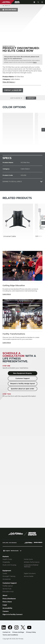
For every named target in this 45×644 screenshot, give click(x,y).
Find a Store (7, 602)
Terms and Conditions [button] (10, 635)
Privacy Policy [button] (31, 632)
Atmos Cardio (29, 576)
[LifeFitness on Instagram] (16, 627)
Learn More (7, 294)
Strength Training (9, 576)
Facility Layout (8, 586)
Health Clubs (7, 559)
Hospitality (6, 562)
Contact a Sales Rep (13, 90)
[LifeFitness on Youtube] (29, 627)
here (6, 58)
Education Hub (8, 591)
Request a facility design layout (23, 383)
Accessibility (7, 608)
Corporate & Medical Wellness (31, 566)
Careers (6, 611)
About (5, 595)
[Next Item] (43, 130)
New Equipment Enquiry (23, 373)
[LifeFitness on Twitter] (23, 627)
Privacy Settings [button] (18, 632)
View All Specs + (9, 82)
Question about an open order (22, 389)
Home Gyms (28, 559)
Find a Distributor (9, 599)
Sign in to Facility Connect (12, 614)
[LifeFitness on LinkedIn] (4, 627)
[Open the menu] (42, 2)
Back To (6, 6)
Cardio (5, 573)
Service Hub (7, 589)
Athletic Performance (32, 562)
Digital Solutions (30, 573)
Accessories (7, 579)
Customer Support (23, 378)
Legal (5, 605)
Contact (31, 98)
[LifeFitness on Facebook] (10, 627)
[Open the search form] (38, 2)
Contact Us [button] (6, 632)
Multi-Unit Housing (9, 565)
